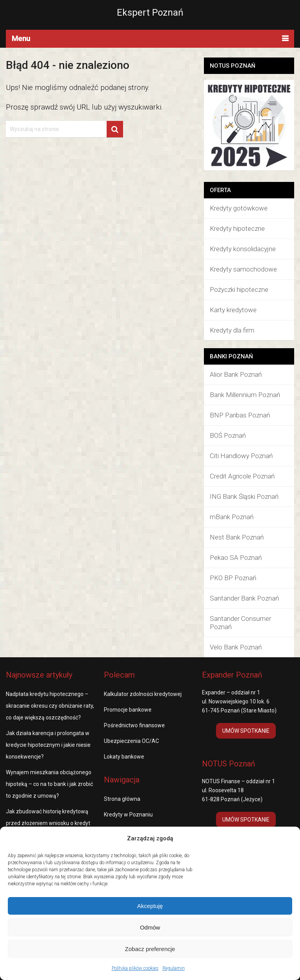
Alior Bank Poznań (236, 374)
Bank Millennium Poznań (245, 395)
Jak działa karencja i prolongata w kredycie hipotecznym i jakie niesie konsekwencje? (48, 745)
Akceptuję (150, 906)
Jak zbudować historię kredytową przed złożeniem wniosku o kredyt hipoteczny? (48, 823)
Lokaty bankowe (124, 757)
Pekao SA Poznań (236, 557)
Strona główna (122, 799)
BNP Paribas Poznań (240, 415)
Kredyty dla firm (232, 330)
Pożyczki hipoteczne (239, 290)
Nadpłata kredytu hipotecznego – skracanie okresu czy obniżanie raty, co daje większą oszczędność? (50, 706)
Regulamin (174, 968)
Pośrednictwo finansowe (134, 725)
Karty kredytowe (233, 310)
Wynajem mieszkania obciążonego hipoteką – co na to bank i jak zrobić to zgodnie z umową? (49, 784)
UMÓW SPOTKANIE (246, 731)
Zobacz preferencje (150, 949)
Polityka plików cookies (135, 968)
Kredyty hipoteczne (237, 228)
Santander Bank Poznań (244, 598)
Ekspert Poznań (150, 13)
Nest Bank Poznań (237, 537)
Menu (21, 39)
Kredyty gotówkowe (239, 208)
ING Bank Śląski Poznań (244, 496)
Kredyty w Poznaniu (128, 815)
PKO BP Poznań (233, 578)
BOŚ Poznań (228, 435)
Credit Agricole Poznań (242, 476)
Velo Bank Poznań (236, 647)
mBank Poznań (232, 517)
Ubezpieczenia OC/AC (131, 741)
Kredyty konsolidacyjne (243, 249)
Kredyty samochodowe (243, 269)
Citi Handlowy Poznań (241, 456)
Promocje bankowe (128, 710)
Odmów (150, 927)
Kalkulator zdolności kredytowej (143, 694)
